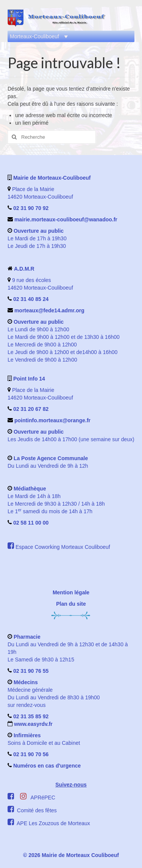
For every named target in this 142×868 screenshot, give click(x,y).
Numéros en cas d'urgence (47, 766)
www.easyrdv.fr (33, 724)
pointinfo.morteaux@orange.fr (52, 420)
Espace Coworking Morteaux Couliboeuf (63, 547)
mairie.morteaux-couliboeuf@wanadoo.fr (66, 219)
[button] (34, 36)
